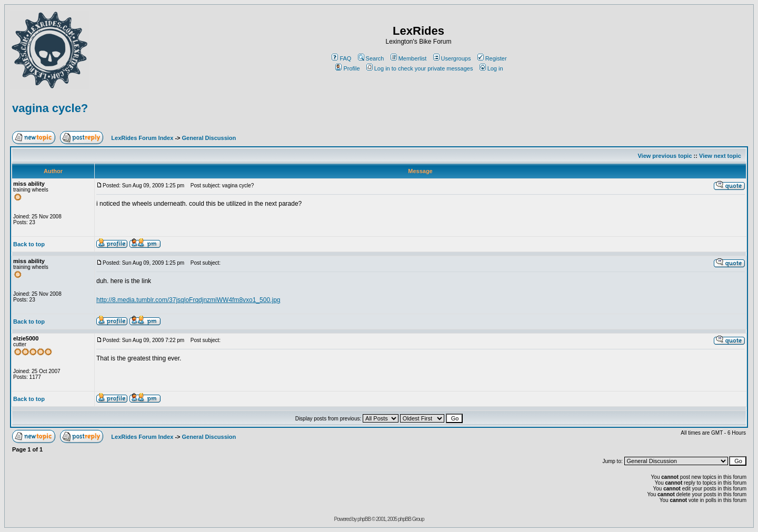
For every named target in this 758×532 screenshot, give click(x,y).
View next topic (720, 156)
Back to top (29, 244)
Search (371, 58)
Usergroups (452, 58)
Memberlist (409, 58)
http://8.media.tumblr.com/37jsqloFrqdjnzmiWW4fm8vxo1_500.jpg (188, 300)
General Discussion (209, 138)
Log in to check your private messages (420, 68)
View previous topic (665, 156)
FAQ (341, 58)
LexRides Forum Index (142, 138)
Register (492, 58)
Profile (347, 68)
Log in (491, 68)
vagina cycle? (50, 108)
